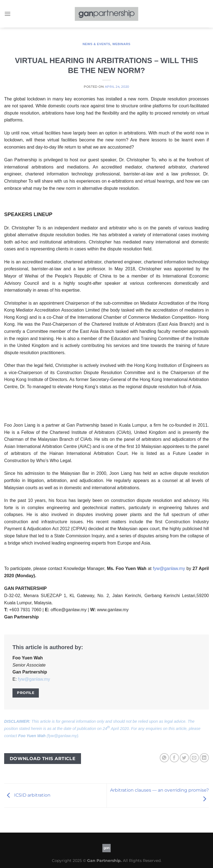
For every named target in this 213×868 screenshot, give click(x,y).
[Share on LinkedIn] (204, 758)
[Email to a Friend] (194, 758)
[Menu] (7, 14)
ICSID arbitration (27, 795)
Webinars (121, 44)
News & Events (97, 44)
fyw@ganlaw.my (169, 568)
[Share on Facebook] (174, 758)
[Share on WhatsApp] (164, 758)
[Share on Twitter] (184, 758)
